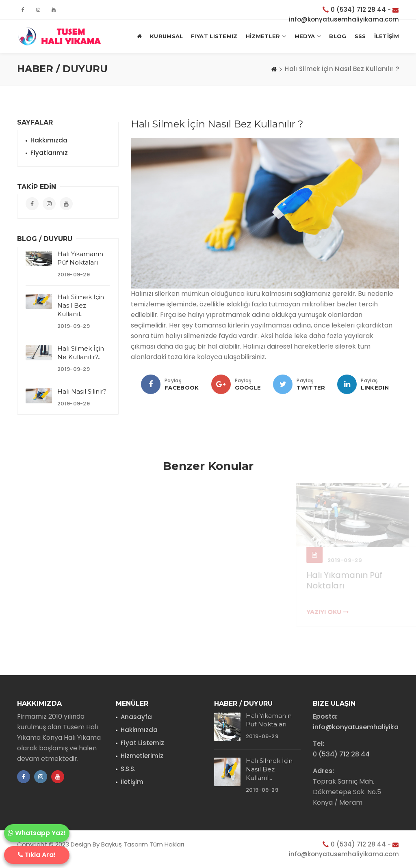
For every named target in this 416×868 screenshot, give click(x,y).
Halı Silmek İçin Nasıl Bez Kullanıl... (81, 305)
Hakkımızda (49, 140)
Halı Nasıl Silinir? (82, 391)
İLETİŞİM (387, 36)
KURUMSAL (166, 36)
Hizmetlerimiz (142, 756)
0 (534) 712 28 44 (358, 10)
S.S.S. (128, 769)
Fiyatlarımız (49, 153)
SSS (360, 36)
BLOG (338, 36)
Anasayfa (136, 717)
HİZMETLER (266, 36)
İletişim (132, 782)
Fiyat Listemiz (214, 36)
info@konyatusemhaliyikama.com (344, 19)
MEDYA (308, 36)
